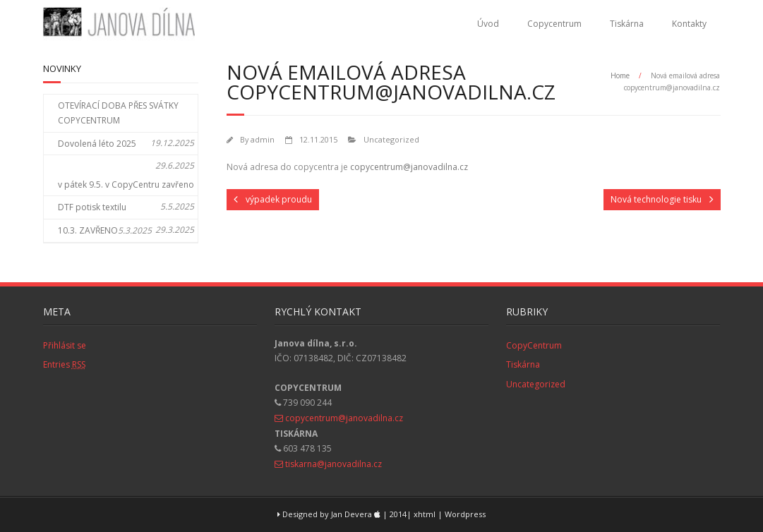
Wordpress (465, 514)
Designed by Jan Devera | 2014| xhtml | (361, 514)
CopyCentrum (534, 345)
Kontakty (689, 24)
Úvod (488, 24)
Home (620, 75)
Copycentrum (554, 24)
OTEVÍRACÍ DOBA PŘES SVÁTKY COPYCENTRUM (118, 113)
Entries (64, 364)
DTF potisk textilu (92, 207)
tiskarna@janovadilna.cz (334, 464)
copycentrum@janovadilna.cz (409, 167)
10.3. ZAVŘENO (88, 230)
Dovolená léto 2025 (97, 144)
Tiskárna (627, 24)
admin (263, 139)
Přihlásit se (65, 345)
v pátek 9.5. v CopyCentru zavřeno (126, 185)
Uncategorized (391, 139)
